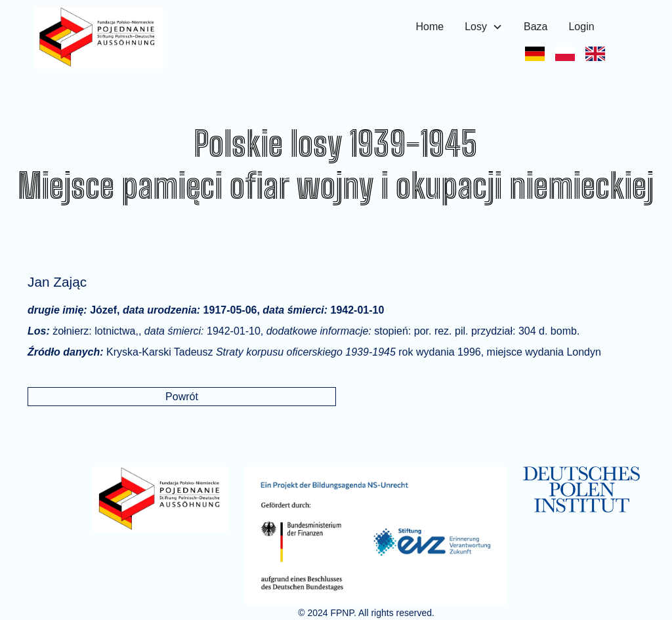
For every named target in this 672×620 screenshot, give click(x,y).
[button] (484, 27)
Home (430, 27)
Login (581, 27)
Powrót (182, 397)
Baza (535, 27)
